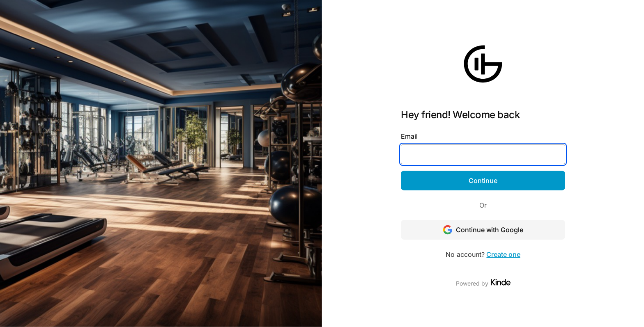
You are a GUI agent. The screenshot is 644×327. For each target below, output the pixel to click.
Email (409, 136)
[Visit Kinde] (501, 282)
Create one (503, 254)
